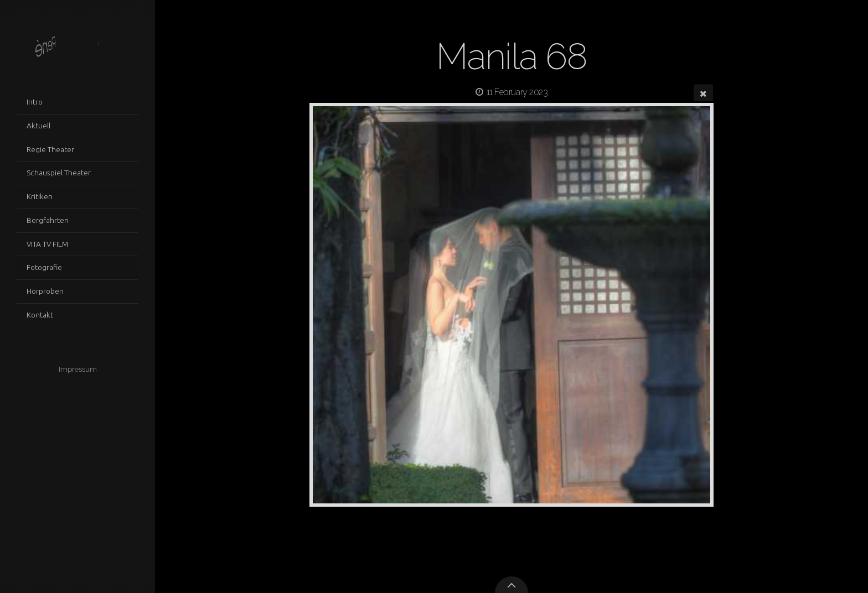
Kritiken (40, 196)
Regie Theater (50, 149)
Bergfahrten (48, 220)
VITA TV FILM (47, 244)
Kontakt (40, 315)
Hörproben (45, 291)
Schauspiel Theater (59, 173)
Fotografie (44, 267)
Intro (35, 102)
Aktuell (38, 126)
